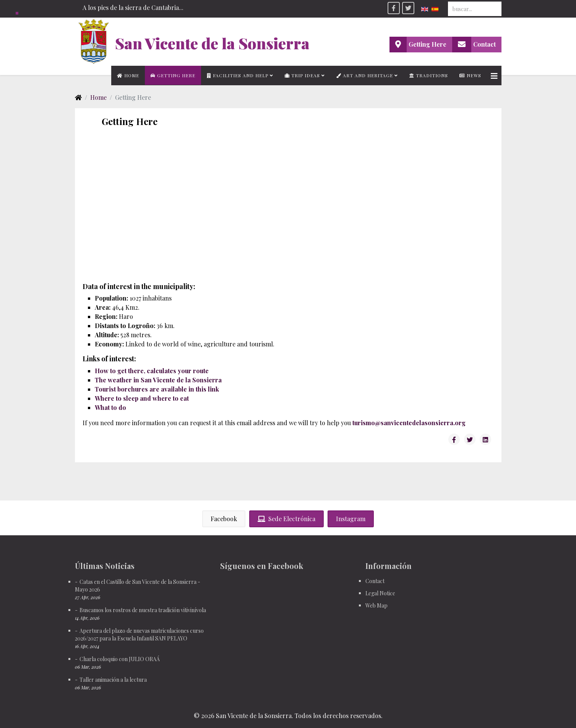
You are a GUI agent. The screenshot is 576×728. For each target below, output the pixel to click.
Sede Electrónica (286, 519)
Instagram (351, 519)
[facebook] (394, 8)
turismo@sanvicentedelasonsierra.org (409, 423)
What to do (110, 407)
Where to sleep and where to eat (142, 398)
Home (128, 75)
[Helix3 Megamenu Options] (494, 76)
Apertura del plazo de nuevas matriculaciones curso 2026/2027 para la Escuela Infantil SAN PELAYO (139, 635)
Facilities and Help (238, 75)
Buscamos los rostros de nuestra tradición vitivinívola (143, 610)
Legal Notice (380, 593)
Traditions (429, 75)
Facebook (224, 519)
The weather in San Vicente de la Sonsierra (158, 380)
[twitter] (408, 8)
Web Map (376, 605)
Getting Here (173, 75)
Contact (375, 581)
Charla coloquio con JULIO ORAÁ (120, 659)
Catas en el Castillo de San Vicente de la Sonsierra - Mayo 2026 (138, 586)
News (470, 75)
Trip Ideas (302, 75)
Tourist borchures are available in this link (157, 389)
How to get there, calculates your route (152, 371)
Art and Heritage (365, 75)
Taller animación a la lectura (113, 680)
